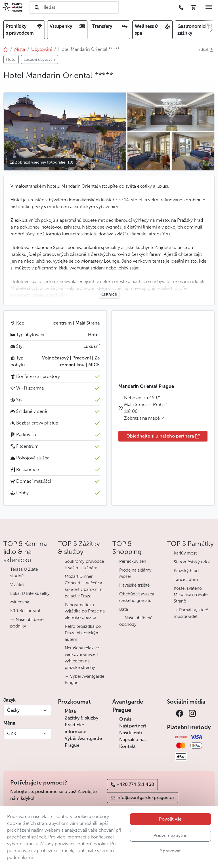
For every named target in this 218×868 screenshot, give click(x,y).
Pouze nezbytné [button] (170, 835)
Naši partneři (133, 726)
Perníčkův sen (133, 561)
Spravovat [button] (170, 851)
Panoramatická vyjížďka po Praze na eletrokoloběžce (85, 611)
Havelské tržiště (134, 585)
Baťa (124, 609)
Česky (13, 710)
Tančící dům (186, 580)
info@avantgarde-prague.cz (143, 797)
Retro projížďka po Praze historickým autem (83, 633)
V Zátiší (17, 585)
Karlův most (185, 553)
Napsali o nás (133, 740)
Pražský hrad (186, 571)
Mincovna (20, 602)
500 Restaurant (25, 611)
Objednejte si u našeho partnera (163, 436)
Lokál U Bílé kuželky (30, 593)
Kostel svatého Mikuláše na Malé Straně (191, 595)
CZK (12, 734)
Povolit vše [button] (170, 819)
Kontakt (127, 746)
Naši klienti (131, 733)
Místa (70, 711)
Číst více (109, 294)
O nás (125, 719)
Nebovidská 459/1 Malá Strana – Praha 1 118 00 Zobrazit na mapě (146, 408)
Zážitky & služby (81, 718)
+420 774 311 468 (132, 784)
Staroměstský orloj (192, 562)
